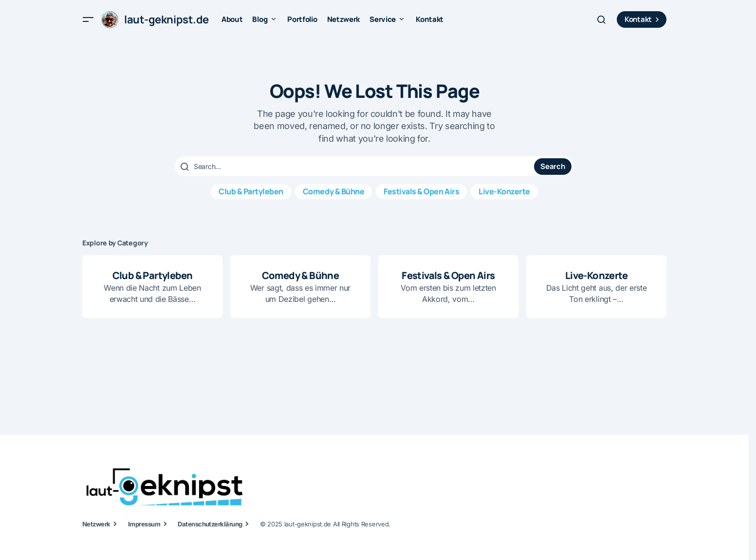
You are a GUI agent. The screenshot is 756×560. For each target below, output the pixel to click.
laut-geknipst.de (166, 19)
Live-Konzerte (504, 191)
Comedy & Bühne (333, 191)
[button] (88, 19)
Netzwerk (96, 524)
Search (553, 166)
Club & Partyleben (251, 191)
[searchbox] (356, 167)
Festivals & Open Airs (421, 191)
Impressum (144, 524)
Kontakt (643, 19)
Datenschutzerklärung (210, 524)
